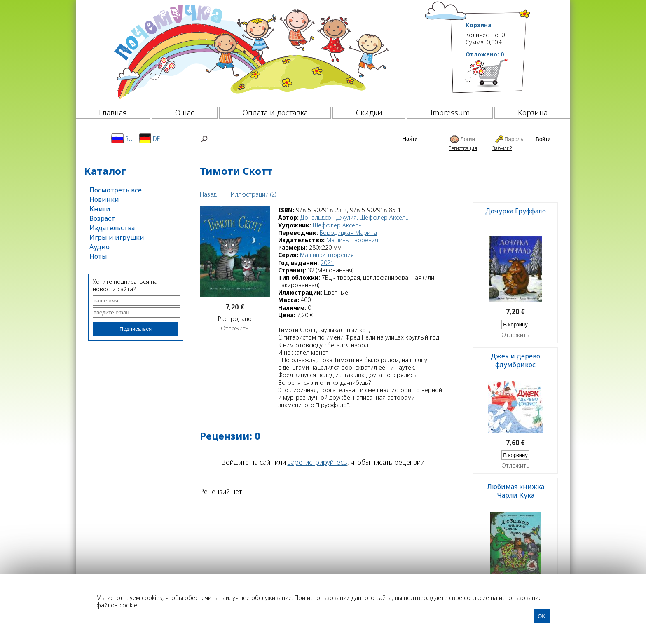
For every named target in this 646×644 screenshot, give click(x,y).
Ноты (98, 256)
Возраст (102, 218)
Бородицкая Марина (348, 233)
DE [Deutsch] (150, 138)
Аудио (99, 247)
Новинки (104, 199)
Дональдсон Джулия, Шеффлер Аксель (355, 217)
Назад (208, 194)
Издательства (112, 228)
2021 (327, 263)
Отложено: (485, 54)
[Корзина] (498, 76)
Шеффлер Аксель (337, 225)
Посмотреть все (116, 190)
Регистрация (463, 148)
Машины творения (352, 240)
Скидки (369, 112)
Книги (100, 209)
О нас (185, 112)
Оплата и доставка (275, 112)
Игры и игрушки (117, 237)
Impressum (450, 112)
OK (542, 616)
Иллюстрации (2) (253, 194)
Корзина (479, 25)
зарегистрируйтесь (317, 462)
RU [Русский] (122, 138)
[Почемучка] (251, 51)
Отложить (235, 328)
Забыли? (502, 148)
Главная (113, 112)
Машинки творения (327, 255)
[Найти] (297, 139)
